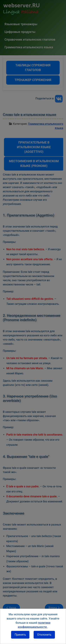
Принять (20, 635)
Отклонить (44, 635)
